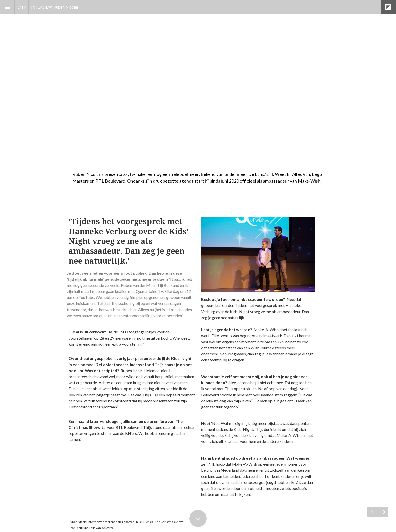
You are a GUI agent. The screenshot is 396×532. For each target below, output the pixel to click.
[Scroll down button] (198, 518)
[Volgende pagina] (383, 512)
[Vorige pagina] (373, 512)
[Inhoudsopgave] (7, 7)
